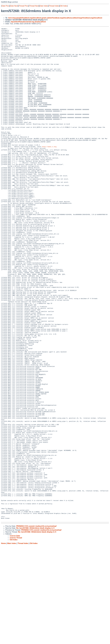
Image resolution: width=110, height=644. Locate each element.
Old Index (64, 6)
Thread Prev (24, 6)
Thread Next (34, 6)
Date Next (14, 6)
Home (3, 642)
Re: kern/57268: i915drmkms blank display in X (35, 627)
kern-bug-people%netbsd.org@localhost (25, 18)
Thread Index (54, 6)
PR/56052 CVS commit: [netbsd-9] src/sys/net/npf (36, 625)
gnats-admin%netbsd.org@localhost (57, 18)
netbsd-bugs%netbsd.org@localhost (87, 18)
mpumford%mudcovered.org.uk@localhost (28, 22)
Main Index (12, 642)
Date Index (44, 6)
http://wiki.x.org (49, 171)
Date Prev (5, 6)
